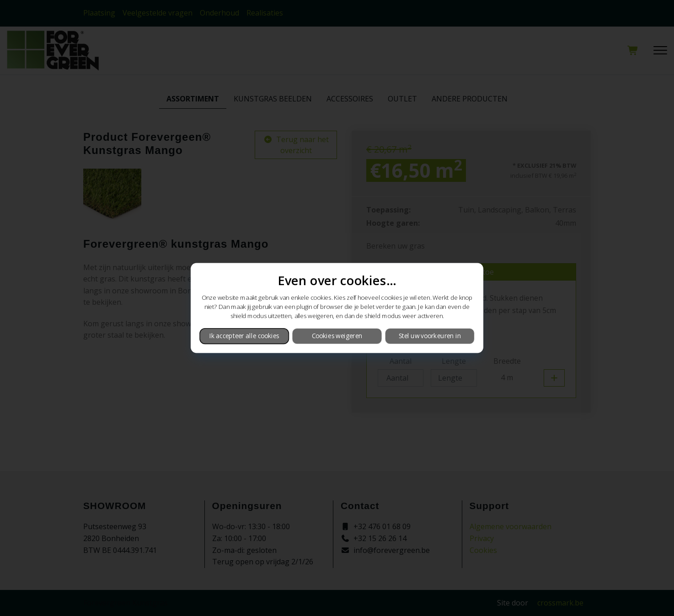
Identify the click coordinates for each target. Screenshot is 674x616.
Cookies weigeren (337, 336)
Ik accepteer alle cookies (244, 336)
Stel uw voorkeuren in (430, 336)
